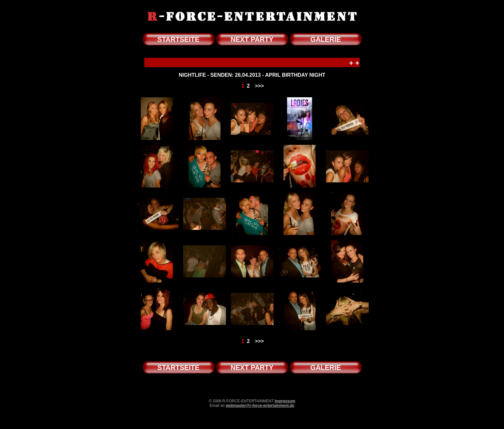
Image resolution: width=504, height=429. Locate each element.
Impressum (285, 401)
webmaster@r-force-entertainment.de (260, 406)
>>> (259, 86)
